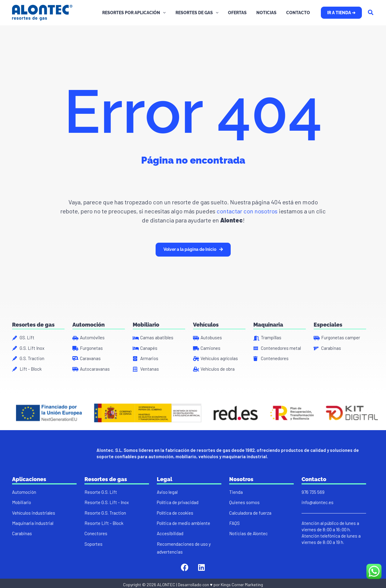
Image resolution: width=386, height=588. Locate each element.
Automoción (89, 325)
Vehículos (206, 325)
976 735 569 (313, 492)
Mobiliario (146, 325)
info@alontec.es (318, 502)
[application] (168, 13)
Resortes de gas (33, 325)
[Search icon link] (371, 13)
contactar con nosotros (246, 211)
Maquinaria (268, 325)
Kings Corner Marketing (242, 585)
